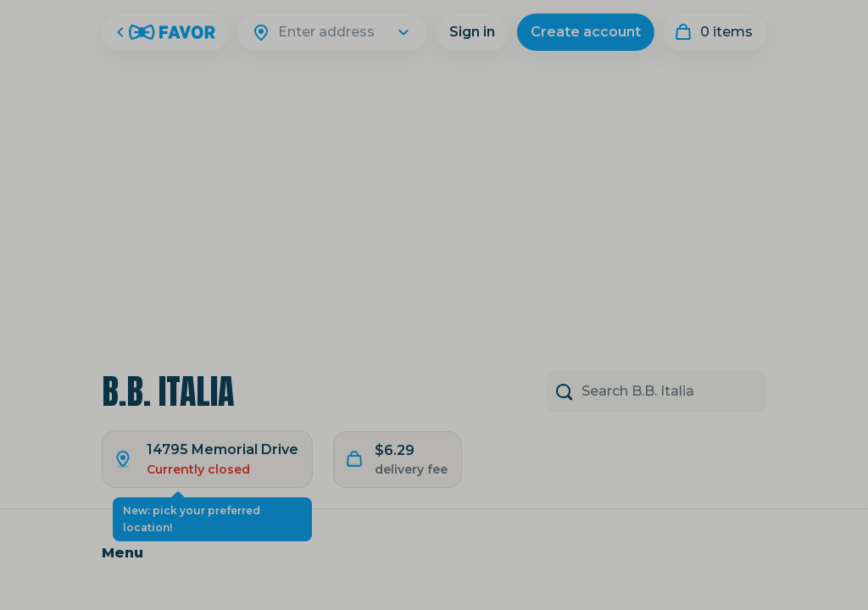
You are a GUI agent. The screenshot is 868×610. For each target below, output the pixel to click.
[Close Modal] (434, 305)
